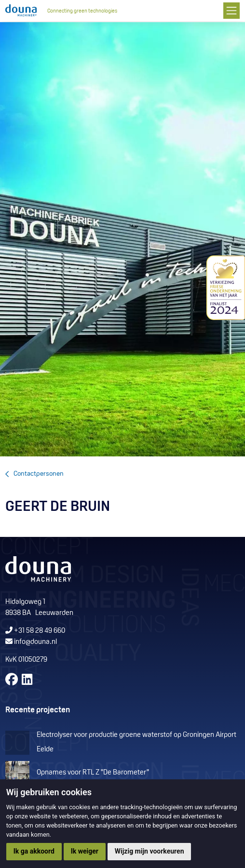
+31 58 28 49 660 (35, 631)
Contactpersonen (39, 474)
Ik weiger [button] (85, 851)
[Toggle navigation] (231, 10)
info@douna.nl (35, 642)
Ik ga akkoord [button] (34, 851)
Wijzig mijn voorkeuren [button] (150, 851)
